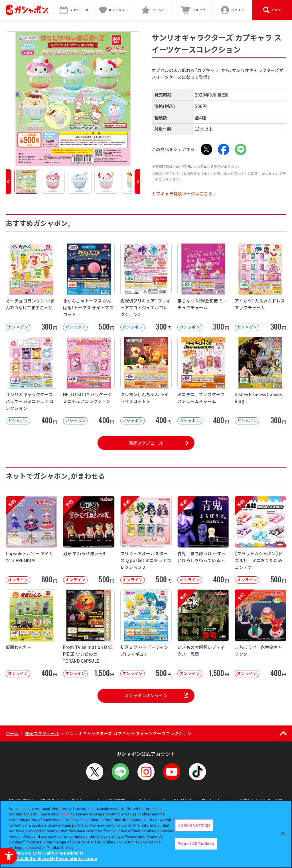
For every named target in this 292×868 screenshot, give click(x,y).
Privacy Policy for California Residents (47, 853)
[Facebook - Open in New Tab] (224, 149)
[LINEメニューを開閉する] (120, 772)
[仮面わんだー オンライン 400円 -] (32, 633)
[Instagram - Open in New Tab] (146, 772)
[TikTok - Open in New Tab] (197, 772)
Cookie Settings (194, 825)
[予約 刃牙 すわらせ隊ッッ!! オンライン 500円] (89, 540)
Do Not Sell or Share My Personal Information (54, 858)
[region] (146, 834)
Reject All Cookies (196, 844)
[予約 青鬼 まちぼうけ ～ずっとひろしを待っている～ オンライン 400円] (203, 540)
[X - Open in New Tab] (206, 149)
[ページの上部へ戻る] (283, 733)
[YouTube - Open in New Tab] (172, 772)
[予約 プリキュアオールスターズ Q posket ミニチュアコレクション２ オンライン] (146, 540)
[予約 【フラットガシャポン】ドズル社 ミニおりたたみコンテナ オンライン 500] (260, 540)
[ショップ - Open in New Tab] (193, 10)
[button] (9, 182)
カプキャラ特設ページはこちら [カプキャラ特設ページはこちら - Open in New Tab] (182, 194)
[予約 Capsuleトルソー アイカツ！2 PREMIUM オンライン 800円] (32, 540)
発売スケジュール (146, 443)
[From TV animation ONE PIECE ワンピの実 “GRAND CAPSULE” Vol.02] (89, 633)
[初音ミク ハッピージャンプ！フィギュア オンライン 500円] (146, 633)
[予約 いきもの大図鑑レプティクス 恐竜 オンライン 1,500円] (203, 633)
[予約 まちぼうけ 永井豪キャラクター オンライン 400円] (260, 633)
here (66, 814)
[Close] (283, 833)
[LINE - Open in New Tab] (241, 149)
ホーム (12, 733)
